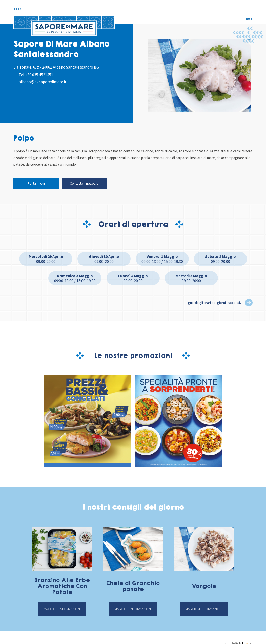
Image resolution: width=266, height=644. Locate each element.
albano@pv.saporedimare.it (43, 82)
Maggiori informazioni (62, 609)
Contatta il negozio (84, 183)
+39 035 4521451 (39, 75)
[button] (249, 303)
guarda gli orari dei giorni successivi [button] (215, 303)
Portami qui (36, 183)
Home (248, 19)
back (17, 9)
